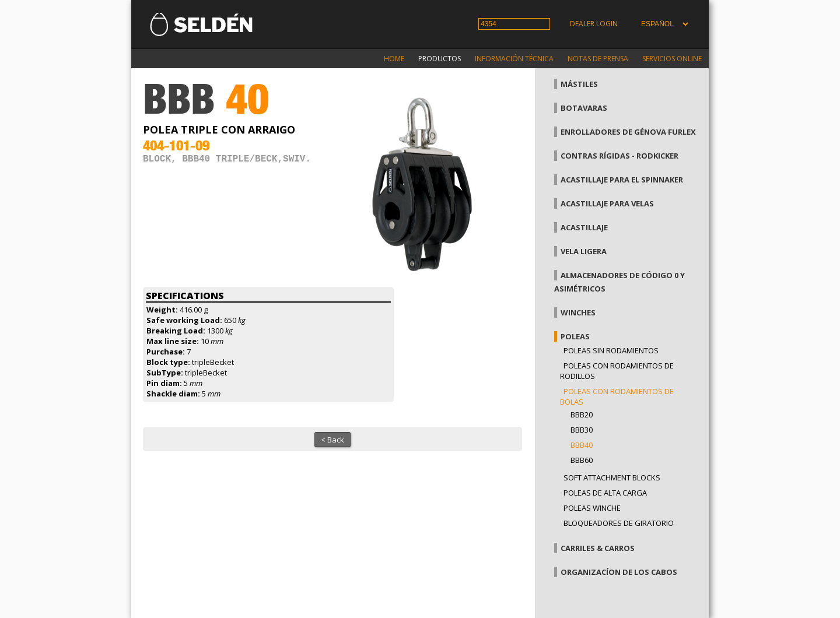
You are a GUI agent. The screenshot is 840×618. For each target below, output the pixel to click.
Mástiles (579, 84)
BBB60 (582, 460)
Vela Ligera (584, 251)
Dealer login (594, 24)
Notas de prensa (598, 59)
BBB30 (582, 430)
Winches (578, 312)
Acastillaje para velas (607, 203)
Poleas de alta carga (605, 493)
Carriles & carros (598, 548)
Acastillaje (584, 227)
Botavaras (584, 108)
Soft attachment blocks (612, 477)
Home (394, 59)
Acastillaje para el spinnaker (622, 180)
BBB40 (582, 445)
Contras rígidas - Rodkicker (619, 156)
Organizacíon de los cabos (619, 572)
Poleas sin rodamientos (611, 350)
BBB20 (582, 415)
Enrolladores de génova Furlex (628, 132)
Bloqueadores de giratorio (619, 523)
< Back (332, 440)
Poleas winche (592, 508)
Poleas (575, 336)
